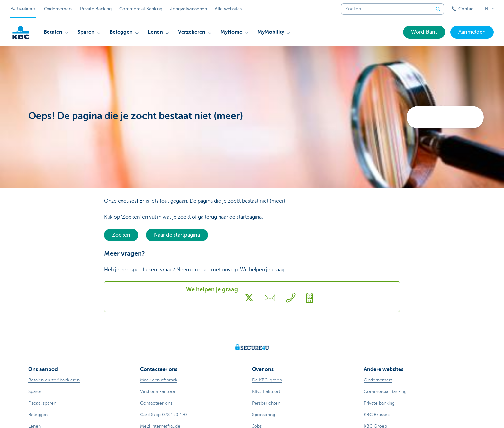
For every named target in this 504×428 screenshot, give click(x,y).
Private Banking (96, 9)
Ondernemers (58, 9)
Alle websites (228, 9)
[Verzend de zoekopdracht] (438, 9)
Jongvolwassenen (189, 9)
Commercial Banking (141, 9)
